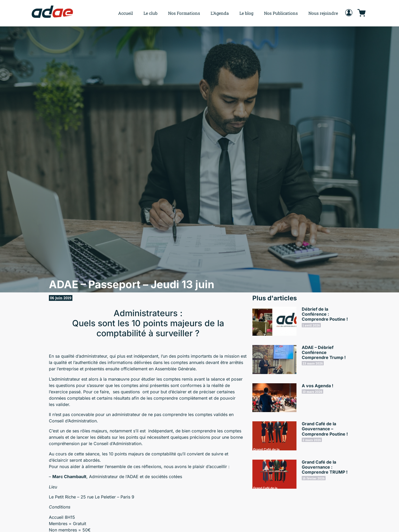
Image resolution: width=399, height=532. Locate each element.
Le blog (246, 13)
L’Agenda (220, 13)
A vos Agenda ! (317, 386)
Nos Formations (184, 13)
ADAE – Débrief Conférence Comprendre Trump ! (324, 352)
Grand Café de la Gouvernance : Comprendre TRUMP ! (325, 467)
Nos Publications (281, 13)
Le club (150, 13)
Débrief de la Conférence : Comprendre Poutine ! (325, 314)
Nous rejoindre (323, 13)
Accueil (126, 13)
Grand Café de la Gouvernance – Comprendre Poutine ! (325, 429)
